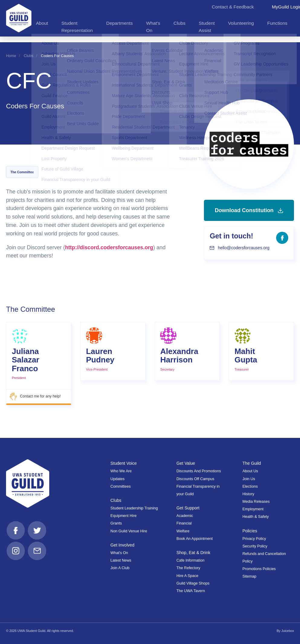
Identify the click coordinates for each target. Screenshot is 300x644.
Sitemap (249, 576)
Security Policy (255, 546)
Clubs (28, 56)
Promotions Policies (259, 569)
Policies (250, 531)
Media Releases (256, 502)
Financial (184, 523)
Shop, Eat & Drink (194, 553)
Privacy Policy (254, 539)
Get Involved (123, 545)
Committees (121, 486)
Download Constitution (249, 216)
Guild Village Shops (193, 583)
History (248, 494)
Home (11, 56)
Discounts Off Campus (195, 479)
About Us (250, 471)
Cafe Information (190, 560)
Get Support (188, 508)
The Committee (22, 172)
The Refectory (188, 568)
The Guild (252, 463)
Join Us (249, 479)
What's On (119, 553)
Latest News (121, 560)
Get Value (186, 463)
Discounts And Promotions (199, 471)
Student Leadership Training (134, 508)
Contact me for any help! (35, 397)
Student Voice (124, 463)
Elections (250, 486)
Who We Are (121, 471)
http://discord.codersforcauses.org (110, 247)
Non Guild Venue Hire (129, 531)
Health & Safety (255, 517)
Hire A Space (187, 576)
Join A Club (120, 568)
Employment (253, 509)
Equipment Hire (124, 516)
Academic (185, 516)
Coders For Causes (57, 56)
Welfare (183, 531)
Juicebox (288, 631)
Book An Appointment (195, 539)
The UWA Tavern (191, 591)
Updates (118, 479)
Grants (116, 523)
